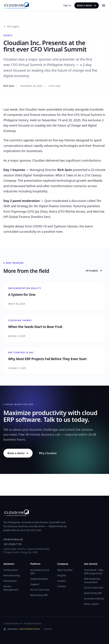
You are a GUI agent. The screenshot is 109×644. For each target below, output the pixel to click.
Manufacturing (12, 575)
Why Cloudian (48, 453)
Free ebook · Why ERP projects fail (94, 572)
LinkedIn (48, 629)
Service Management (11, 588)
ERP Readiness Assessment (92, 580)
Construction (11, 570)
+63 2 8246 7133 (12, 544)
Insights (62, 575)
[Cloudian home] (16, 5)
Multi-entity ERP (39, 595)
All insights (11, 26)
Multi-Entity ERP (93, 593)
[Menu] (104, 5)
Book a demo (87, 5)
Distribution (10, 581)
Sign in (67, 5)
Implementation (39, 579)
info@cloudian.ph (13, 539)
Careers (61, 581)
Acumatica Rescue (94, 598)
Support (35, 584)
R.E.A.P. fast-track (40, 590)
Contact (62, 586)
